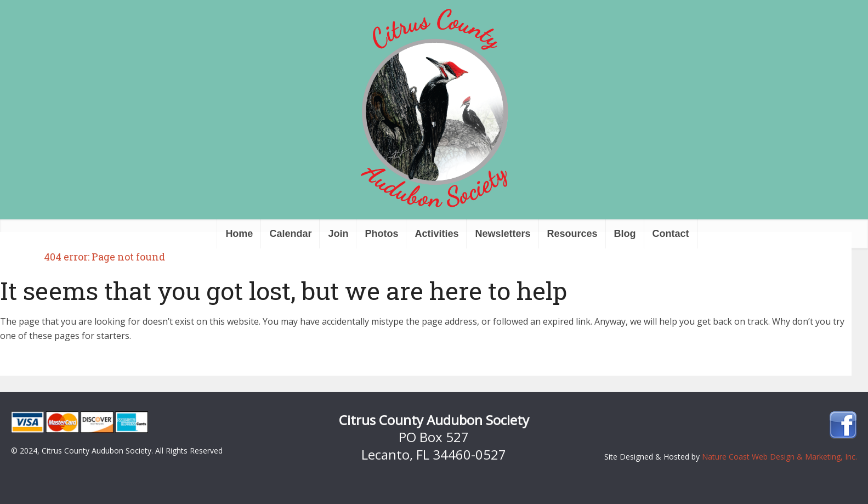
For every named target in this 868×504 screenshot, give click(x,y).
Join (338, 234)
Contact (671, 234)
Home (239, 234)
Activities (436, 234)
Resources (572, 234)
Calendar (290, 234)
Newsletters (503, 234)
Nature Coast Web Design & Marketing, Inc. (779, 457)
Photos (381, 234)
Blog (625, 234)
